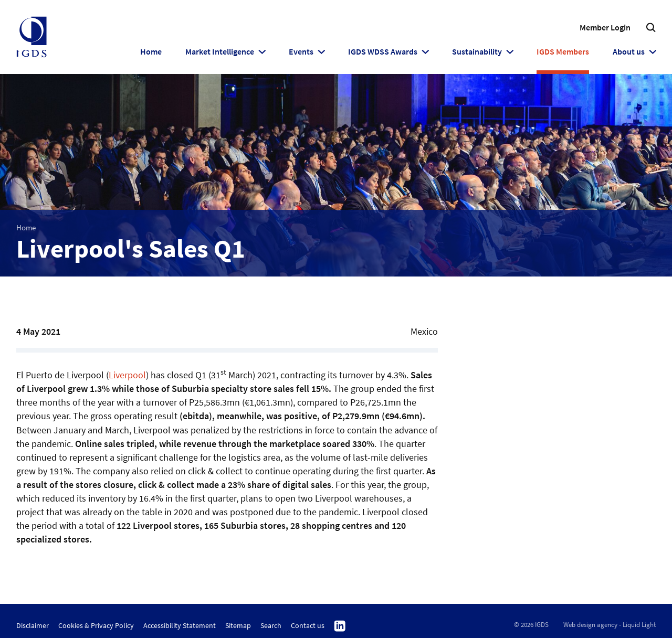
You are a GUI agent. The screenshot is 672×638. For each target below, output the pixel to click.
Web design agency (590, 625)
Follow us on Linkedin (340, 626)
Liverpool (127, 375)
